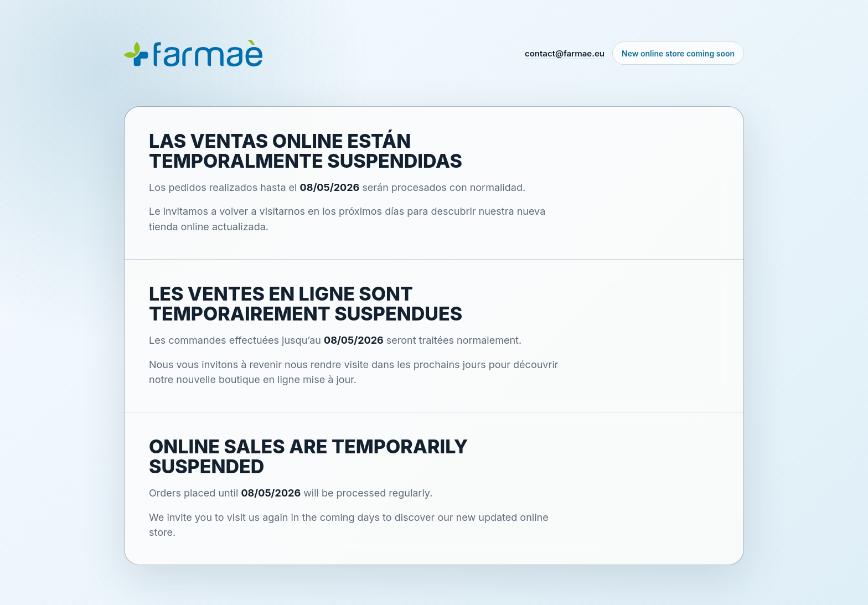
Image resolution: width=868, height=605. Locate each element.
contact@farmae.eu (565, 53)
